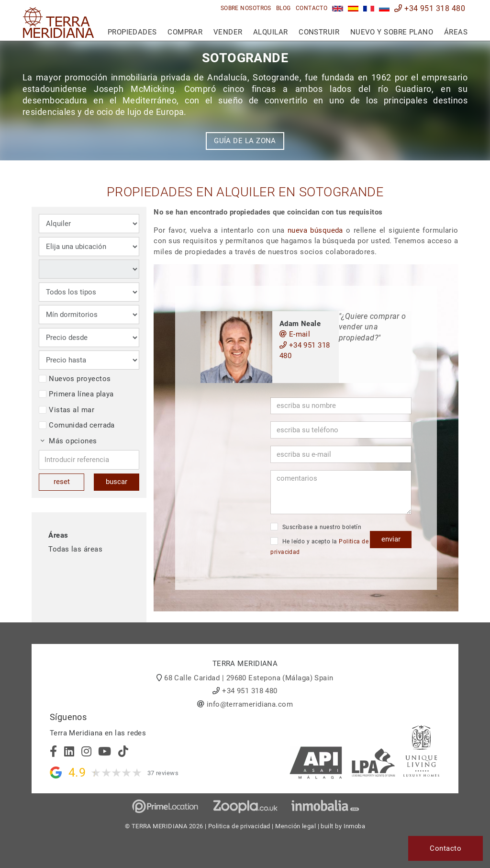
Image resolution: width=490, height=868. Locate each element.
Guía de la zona (245, 141)
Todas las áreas (75, 549)
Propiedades (132, 32)
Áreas (456, 32)
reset (62, 482)
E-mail (295, 334)
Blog (284, 8)
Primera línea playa (76, 394)
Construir (319, 32)
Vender (228, 32)
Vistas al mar (67, 410)
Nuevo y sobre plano (392, 32)
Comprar (185, 32)
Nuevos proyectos (75, 379)
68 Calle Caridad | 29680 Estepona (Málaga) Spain (249, 678)
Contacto (312, 8)
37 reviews (163, 773)
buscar (117, 482)
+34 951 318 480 (430, 8)
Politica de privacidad (239, 826)
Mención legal (295, 826)
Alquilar (271, 32)
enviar (391, 539)
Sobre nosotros (246, 8)
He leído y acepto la (319, 547)
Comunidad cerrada (77, 425)
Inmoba (355, 826)
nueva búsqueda (315, 230)
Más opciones (69, 441)
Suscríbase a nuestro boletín (316, 527)
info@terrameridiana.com (250, 704)
